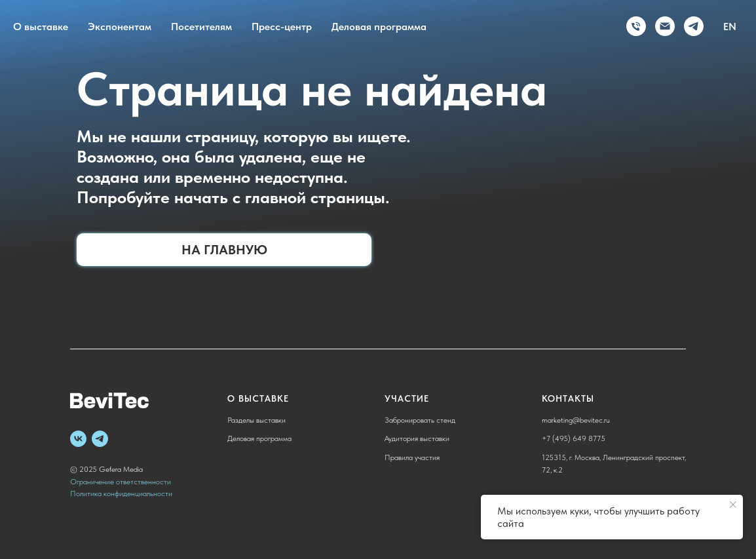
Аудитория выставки (417, 438)
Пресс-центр (282, 27)
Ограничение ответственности (121, 482)
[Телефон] (636, 26)
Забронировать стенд (420, 420)
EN (730, 27)
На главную (224, 250)
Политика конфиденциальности (121, 493)
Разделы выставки (256, 420)
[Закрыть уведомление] (733, 505)
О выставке (41, 27)
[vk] (78, 439)
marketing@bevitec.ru (576, 420)
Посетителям (201, 27)
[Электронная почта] (665, 26)
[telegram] (694, 26)
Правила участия (412, 457)
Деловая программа (379, 27)
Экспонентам (120, 27)
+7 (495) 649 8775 (574, 438)
